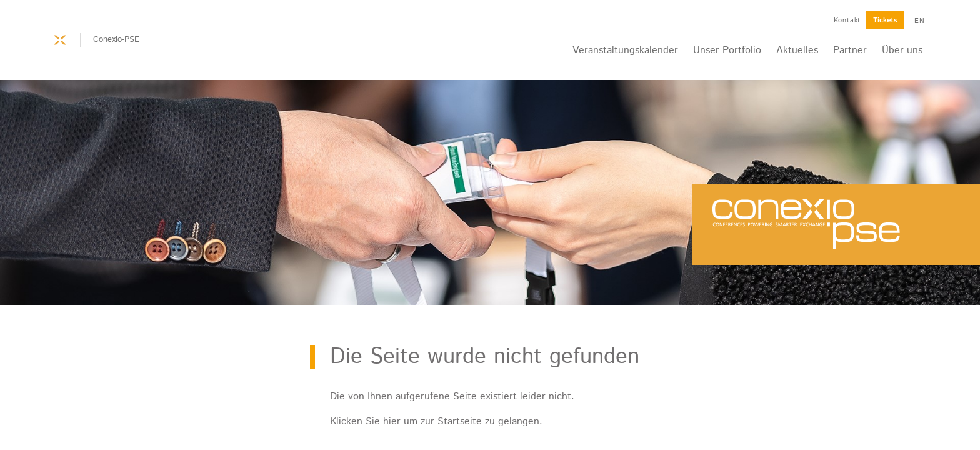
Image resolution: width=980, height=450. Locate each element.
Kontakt (847, 21)
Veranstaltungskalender (625, 50)
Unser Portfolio (727, 50)
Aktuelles (797, 50)
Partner (850, 50)
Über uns (902, 50)
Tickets (885, 21)
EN (920, 21)
